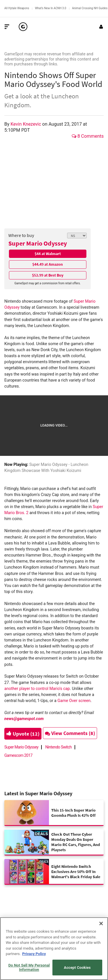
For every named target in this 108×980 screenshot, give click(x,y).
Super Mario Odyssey (38, 243)
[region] (54, 949)
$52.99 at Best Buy (48, 275)
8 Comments (88, 136)
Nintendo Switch (58, 747)
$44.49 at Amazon (48, 264)
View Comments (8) (70, 733)
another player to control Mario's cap (37, 689)
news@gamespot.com (24, 719)
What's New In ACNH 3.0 (51, 8)
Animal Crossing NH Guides (90, 8)
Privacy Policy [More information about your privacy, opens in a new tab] (34, 954)
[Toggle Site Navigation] (7, 27)
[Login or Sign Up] (101, 27)
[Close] (101, 923)
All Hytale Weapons (17, 8)
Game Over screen (74, 701)
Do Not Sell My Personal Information (29, 968)
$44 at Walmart (48, 254)
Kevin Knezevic (26, 124)
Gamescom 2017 (18, 755)
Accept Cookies (77, 968)
